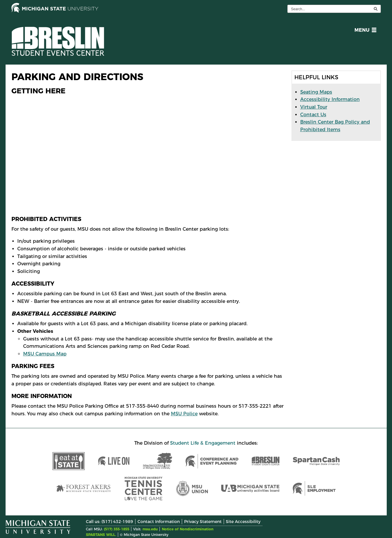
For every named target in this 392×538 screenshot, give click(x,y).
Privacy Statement (203, 522)
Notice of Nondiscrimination (188, 529)
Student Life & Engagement (203, 443)
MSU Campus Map (45, 354)
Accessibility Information (330, 99)
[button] (364, 31)
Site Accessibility (243, 522)
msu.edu (150, 529)
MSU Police (184, 414)
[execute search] (376, 9)
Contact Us (313, 115)
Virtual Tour (314, 107)
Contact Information (159, 522)
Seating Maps (316, 92)
